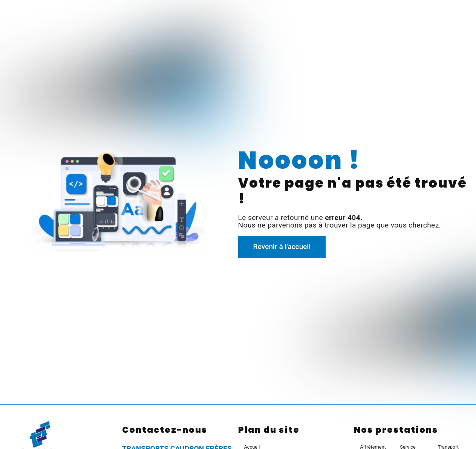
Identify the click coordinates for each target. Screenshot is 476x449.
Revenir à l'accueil (282, 247)
